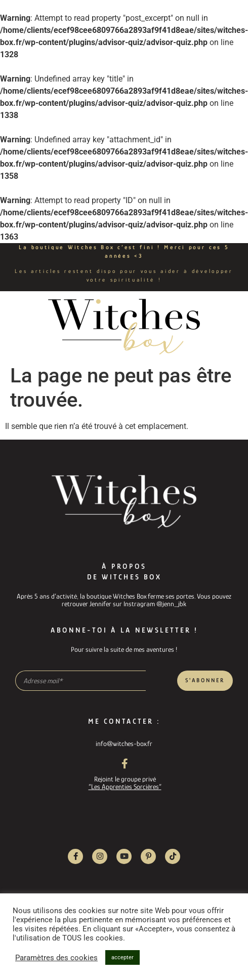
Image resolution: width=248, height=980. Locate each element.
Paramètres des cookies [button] (56, 958)
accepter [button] (122, 957)
